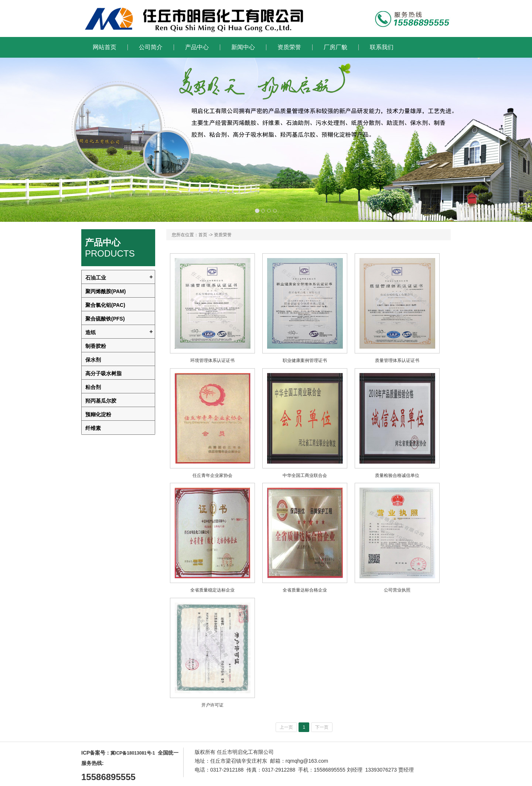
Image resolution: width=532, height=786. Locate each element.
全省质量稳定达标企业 (212, 590)
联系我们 (382, 47)
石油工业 (96, 278)
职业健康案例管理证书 (305, 360)
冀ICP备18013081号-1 (133, 753)
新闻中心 (243, 47)
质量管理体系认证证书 (397, 360)
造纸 (91, 332)
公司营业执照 (397, 590)
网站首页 (105, 47)
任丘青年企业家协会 (212, 475)
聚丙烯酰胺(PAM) (105, 291)
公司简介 (151, 47)
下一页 (322, 727)
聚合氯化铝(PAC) (105, 305)
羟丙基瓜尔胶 (101, 401)
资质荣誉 (289, 47)
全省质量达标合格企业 (305, 590)
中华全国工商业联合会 (305, 475)
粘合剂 (93, 387)
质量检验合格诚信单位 (397, 475)
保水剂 (93, 360)
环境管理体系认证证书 (212, 360)
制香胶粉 (96, 346)
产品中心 (197, 47)
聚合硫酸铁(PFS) (105, 319)
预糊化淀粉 (98, 414)
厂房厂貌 (335, 47)
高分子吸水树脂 (103, 373)
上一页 (286, 727)
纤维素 (93, 428)
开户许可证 (212, 705)
